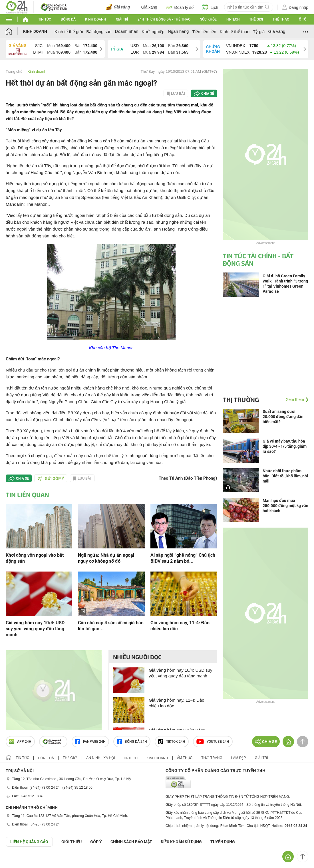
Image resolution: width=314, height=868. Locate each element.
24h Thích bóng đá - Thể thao (164, 19)
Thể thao (281, 19)
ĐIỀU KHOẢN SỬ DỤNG (181, 842)
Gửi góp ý (51, 479)
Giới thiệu (72, 842)
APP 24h (20, 742)
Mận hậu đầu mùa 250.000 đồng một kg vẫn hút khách (285, 506)
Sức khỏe (208, 19)
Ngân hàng (178, 31)
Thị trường (241, 399)
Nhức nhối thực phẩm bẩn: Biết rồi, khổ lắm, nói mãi (285, 476)
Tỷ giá (259, 32)
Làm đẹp (239, 758)
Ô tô (303, 19)
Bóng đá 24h (132, 742)
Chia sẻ (208, 94)
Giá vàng (277, 31)
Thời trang (212, 758)
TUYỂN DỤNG (223, 842)
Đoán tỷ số (180, 7)
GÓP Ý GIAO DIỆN (17, 861)
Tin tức (45, 19)
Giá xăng (149, 7)
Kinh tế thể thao (235, 32)
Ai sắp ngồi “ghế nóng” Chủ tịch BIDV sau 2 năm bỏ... (183, 558)
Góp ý (96, 842)
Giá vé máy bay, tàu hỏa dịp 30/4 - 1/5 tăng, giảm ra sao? (285, 446)
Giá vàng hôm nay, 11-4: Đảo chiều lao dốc (180, 626)
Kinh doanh (96, 19)
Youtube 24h (213, 742)
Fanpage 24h (90, 742)
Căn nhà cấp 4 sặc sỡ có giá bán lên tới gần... (111, 626)
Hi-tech (233, 19)
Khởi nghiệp (153, 32)
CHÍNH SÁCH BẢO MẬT (131, 842)
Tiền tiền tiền (204, 32)
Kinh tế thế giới (69, 32)
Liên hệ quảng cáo (29, 842)
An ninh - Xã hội (100, 758)
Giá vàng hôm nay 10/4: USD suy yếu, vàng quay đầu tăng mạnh (35, 629)
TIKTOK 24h (172, 742)
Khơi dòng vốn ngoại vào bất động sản (35, 558)
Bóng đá (68, 19)
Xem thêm (295, 399)
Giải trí (122, 19)
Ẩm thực (185, 758)
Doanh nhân (127, 31)
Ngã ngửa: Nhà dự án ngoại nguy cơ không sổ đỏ (106, 558)
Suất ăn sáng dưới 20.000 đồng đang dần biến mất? (283, 417)
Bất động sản (99, 32)
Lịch (210, 7)
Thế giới (256, 19)
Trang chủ (14, 71)
